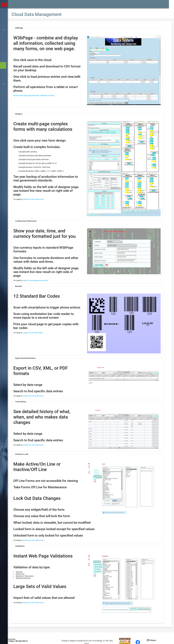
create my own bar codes (41, 328)
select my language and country (43, 272)
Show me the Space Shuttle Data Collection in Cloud (42, 101)
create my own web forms (41, 196)
